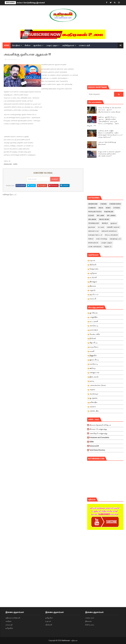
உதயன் (48, 621)
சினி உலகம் (90, 625)
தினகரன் (88, 621)
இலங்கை (92, 227)
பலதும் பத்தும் (52, 45)
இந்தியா (114, 223)
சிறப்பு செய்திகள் (111, 235)
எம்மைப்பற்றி (84, 45)
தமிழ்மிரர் (49, 618)
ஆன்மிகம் (37, 45)
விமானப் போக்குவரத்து (106, 430)
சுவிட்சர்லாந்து (102, 239)
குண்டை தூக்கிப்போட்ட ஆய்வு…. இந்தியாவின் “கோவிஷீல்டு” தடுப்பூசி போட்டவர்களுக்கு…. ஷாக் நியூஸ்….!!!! (103, 121)
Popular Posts (95, 212)
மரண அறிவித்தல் (95, 247)
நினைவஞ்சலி (93, 243)
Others (117, 208)
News (108, 208)
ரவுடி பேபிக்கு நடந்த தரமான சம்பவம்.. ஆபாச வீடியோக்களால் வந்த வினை (110, 110)
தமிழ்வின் (9, 628)
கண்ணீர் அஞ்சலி (113, 227)
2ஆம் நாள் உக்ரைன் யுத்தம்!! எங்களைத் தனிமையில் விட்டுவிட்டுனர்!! (109, 154)
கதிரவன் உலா (94, 231)
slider (91, 216)
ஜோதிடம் (108, 247)
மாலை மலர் (90, 618)
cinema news (115, 204)
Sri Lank (101, 216)
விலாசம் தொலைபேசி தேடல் (106, 426)
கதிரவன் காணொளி (13, 618)
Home (7, 45)
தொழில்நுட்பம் (115, 239)
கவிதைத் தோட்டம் (13, 59)
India (101, 208)
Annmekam (93, 204)
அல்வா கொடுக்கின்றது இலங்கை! (31, 3)
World (105, 223)
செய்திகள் (16, 45)
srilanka (92, 219)
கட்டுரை (101, 227)
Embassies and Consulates (106, 438)
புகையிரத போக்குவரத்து (106, 434)
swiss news (104, 219)
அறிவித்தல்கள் (68, 45)
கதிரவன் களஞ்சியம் (109, 231)
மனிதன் (8, 621)
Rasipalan (109, 212)
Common (92, 208)
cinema (103, 204)
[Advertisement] (107, 67)
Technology (94, 223)
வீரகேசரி (49, 625)
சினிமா (28, 45)
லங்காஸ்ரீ (9, 625)
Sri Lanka (111, 216)
